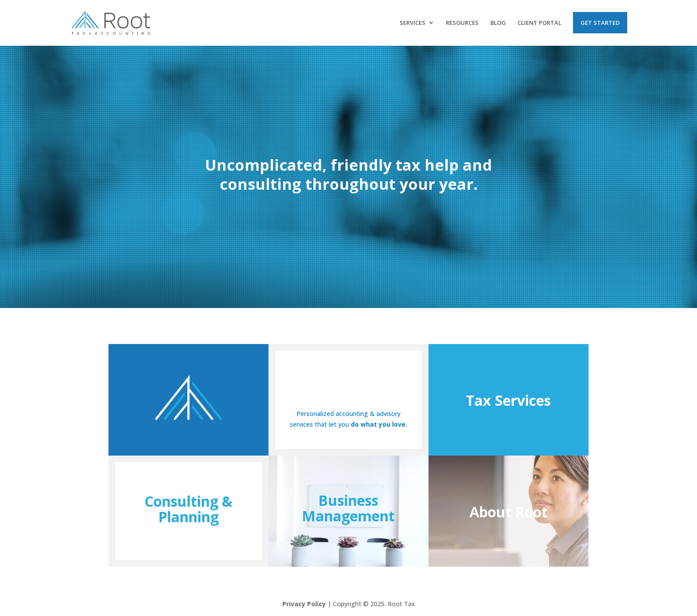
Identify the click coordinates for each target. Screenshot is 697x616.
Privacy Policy (304, 604)
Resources (462, 23)
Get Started (600, 23)
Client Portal (539, 23)
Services (413, 23)
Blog (498, 23)
